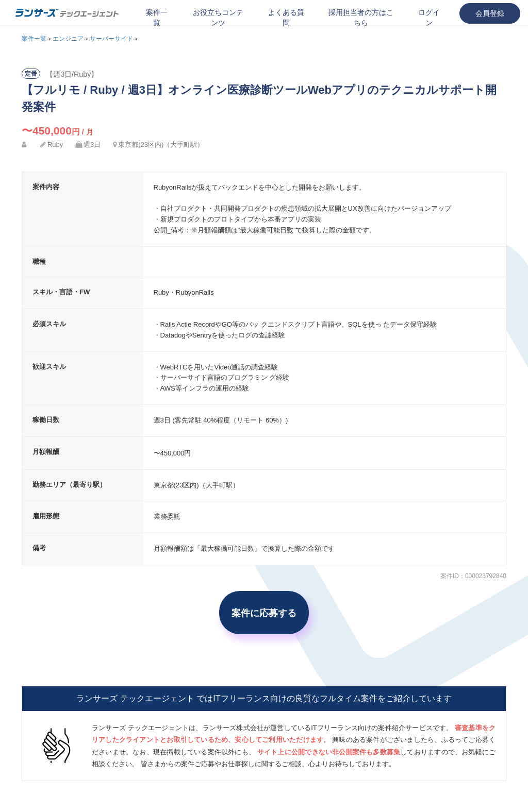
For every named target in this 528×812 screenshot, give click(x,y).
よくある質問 (286, 18)
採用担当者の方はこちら (361, 18)
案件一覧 (157, 18)
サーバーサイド (111, 39)
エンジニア (68, 39)
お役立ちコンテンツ (218, 18)
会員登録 (490, 13)
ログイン (429, 18)
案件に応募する (264, 613)
